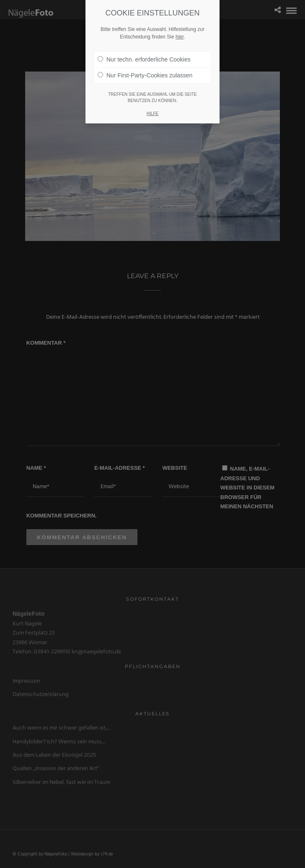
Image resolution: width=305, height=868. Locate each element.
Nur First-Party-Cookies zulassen (145, 67)
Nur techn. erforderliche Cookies (144, 51)
